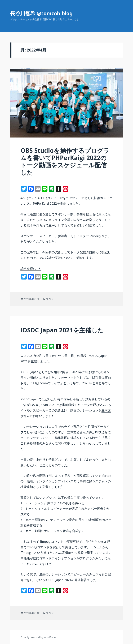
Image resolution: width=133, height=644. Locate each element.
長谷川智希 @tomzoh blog (41, 13)
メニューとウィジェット (118, 21)
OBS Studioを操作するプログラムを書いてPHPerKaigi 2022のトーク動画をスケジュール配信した (65, 161)
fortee (107, 476)
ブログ (50, 299)
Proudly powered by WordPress (38, 637)
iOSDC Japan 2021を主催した (62, 330)
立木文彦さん (77, 432)
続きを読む (31, 268)
